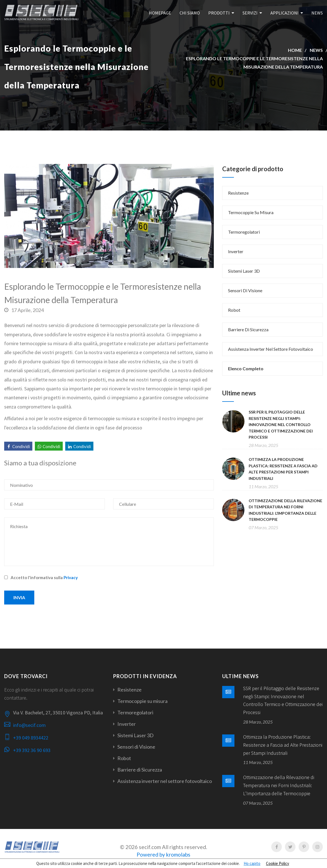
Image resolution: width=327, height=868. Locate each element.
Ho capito (252, 863)
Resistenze (238, 193)
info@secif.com (29, 725)
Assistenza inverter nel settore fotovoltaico (271, 349)
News (317, 13)
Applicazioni (284, 13)
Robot (234, 310)
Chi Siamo (190, 13)
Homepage (160, 13)
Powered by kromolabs (163, 854)
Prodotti (219, 13)
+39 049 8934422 (31, 738)
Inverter (236, 251)
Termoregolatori (244, 232)
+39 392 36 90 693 (32, 750)
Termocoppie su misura (251, 212)
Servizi (250, 13)
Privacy (71, 577)
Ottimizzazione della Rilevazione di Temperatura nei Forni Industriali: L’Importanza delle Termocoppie (279, 785)
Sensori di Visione (245, 290)
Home (295, 50)
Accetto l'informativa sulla (41, 577)
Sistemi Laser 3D (244, 271)
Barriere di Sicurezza (248, 329)
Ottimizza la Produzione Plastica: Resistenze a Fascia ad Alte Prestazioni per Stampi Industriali (283, 745)
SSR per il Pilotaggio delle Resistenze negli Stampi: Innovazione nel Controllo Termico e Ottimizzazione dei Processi (281, 425)
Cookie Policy (278, 863)
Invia (19, 597)
